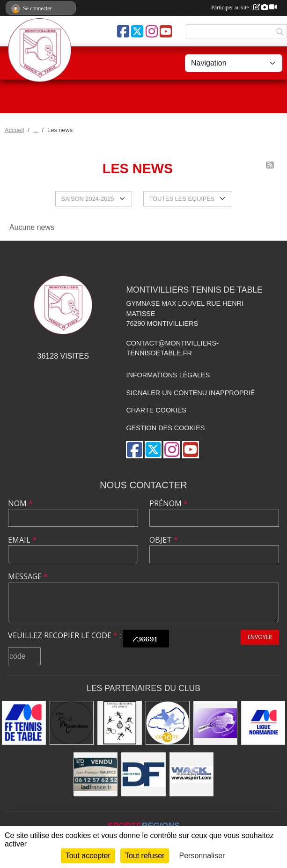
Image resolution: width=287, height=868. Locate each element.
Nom (20, 503)
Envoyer (260, 637)
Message (28, 576)
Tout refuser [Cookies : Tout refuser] (145, 856)
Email (22, 540)
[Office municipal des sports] (119, 723)
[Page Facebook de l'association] (123, 31)
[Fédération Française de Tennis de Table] (24, 723)
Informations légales (168, 375)
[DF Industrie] (143, 774)
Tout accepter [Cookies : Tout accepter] (88, 856)
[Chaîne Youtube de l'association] (166, 31)
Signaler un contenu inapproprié (190, 393)
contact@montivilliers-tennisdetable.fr (172, 348)
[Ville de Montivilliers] (72, 723)
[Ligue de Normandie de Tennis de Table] (263, 723)
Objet (164, 540)
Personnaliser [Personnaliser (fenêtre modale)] (202, 856)
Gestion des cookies (165, 428)
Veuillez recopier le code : (64, 635)
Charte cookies (156, 410)
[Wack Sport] (191, 774)
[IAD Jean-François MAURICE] (96, 774)
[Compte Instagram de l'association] (152, 31)
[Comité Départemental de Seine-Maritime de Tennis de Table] (168, 723)
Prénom (169, 503)
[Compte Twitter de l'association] (137, 31)
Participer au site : (244, 7)
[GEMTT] (215, 723)
